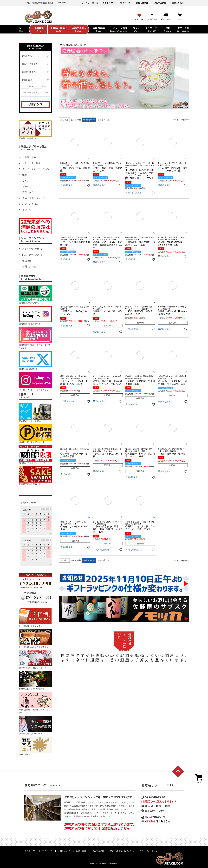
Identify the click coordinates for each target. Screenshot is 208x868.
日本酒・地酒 (29, 157)
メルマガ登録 (160, 3)
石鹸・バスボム (30, 204)
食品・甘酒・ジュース (34, 198)
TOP (62, 45)
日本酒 (69, 45)
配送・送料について (32, 255)
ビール (26, 186)
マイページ (125, 3)
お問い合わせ (178, 3)
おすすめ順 (76, 120)
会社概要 (27, 261)
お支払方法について (32, 249)
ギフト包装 (28, 210)
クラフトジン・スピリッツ (36, 169)
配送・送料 (81, 851)
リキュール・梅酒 (31, 163)
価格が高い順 (104, 120)
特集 (76, 45)
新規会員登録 (142, 3)
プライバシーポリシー (149, 851)
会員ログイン (108, 3)
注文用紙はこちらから (37, 602)
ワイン (26, 181)
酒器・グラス (29, 192)
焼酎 (25, 175)
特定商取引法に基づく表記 (122, 851)
